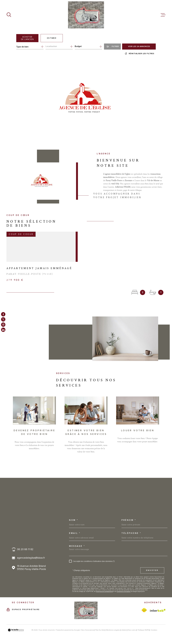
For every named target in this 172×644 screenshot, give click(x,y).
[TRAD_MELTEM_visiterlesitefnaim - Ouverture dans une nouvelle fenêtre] (144, 610)
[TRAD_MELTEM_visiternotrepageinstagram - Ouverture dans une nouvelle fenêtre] (3, 325)
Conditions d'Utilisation (124, 591)
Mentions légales (113, 630)
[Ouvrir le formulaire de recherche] (112, 47)
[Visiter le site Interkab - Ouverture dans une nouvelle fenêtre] (158, 610)
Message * (77, 546)
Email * (75, 533)
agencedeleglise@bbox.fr (31, 558)
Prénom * (129, 520)
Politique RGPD (143, 630)
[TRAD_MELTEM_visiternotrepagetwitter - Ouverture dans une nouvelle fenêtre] (3, 319)
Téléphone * (131, 533)
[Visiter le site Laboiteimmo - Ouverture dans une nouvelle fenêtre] (16, 630)
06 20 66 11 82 (25, 549)
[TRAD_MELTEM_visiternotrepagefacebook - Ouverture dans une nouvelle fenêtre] (3, 314)
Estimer (52, 38)
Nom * (74, 520)
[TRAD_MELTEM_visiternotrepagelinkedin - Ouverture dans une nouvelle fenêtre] (3, 330)
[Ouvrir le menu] (163, 15)
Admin (124, 630)
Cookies (154, 630)
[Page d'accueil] (86, 15)
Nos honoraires (87, 630)
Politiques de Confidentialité (104, 591)
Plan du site (100, 630)
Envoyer (152, 570)
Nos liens (132, 630)
